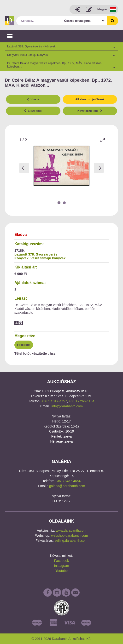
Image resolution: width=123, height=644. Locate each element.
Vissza (33, 99)
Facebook (24, 345)
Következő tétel (90, 111)
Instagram (61, 566)
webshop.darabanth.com (69, 536)
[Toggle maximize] (103, 140)
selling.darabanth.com (71, 541)
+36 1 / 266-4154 (82, 401)
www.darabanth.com (71, 530)
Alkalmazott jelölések (90, 99)
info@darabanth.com (67, 406)
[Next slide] (99, 168)
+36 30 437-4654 (68, 481)
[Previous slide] (24, 168)
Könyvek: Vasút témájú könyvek (40, 258)
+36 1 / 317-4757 (54, 401)
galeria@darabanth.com (67, 486)
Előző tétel (33, 111)
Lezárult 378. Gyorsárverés (36, 254)
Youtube (61, 571)
